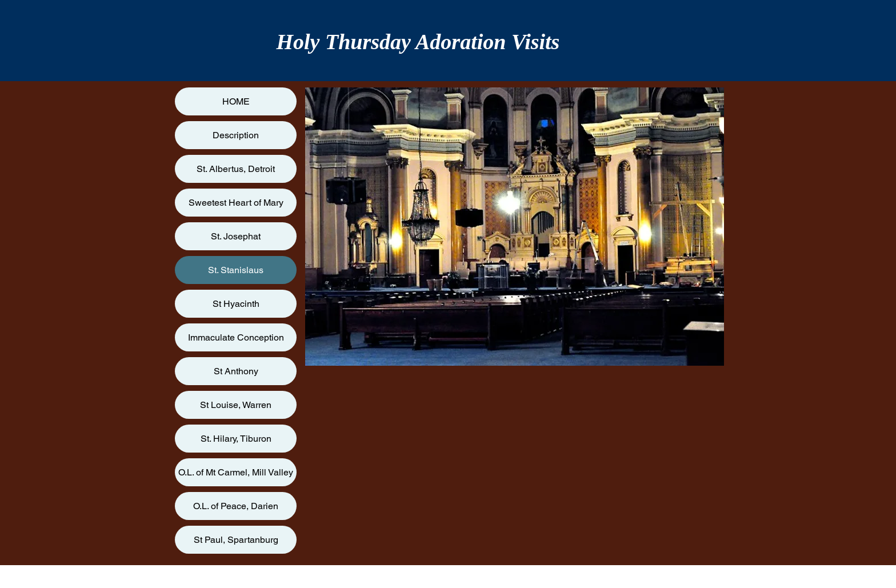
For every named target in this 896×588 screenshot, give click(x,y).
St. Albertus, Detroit (236, 169)
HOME (236, 101)
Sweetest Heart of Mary (236, 203)
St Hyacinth (236, 304)
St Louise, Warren (236, 405)
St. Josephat (236, 236)
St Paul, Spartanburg (236, 540)
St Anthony (236, 371)
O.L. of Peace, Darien (236, 506)
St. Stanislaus (236, 270)
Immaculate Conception (236, 337)
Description (236, 135)
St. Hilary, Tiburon (236, 439)
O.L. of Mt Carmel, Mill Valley (236, 472)
